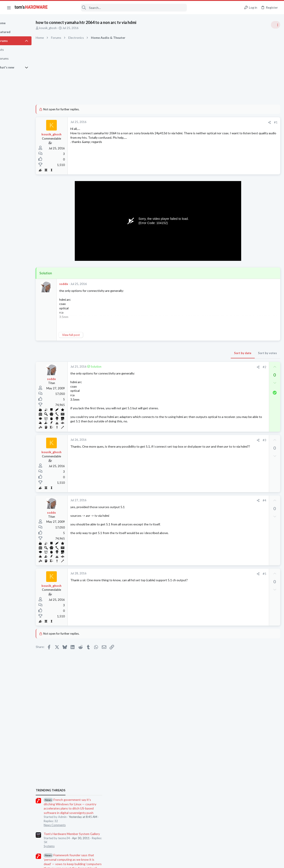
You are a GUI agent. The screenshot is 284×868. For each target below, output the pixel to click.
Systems (226, 296)
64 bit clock (236, 505)
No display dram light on (244, 488)
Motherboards (231, 496)
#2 (193, 367)
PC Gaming (228, 356)
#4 (193, 502)
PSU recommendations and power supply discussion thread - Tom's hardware (248, 390)
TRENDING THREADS (228, 240)
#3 (193, 441)
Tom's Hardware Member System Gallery (249, 284)
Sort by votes (196, 353)
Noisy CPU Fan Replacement (248, 365)
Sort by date (171, 353)
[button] (9, 8)
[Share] (198, 122)
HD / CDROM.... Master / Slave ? (250, 566)
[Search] (120, 8)
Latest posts (224, 453)
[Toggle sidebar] (275, 25)
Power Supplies (231, 407)
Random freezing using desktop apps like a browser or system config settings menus (250, 467)
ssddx (79, 284)
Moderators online (229, 603)
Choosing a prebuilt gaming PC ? (250, 583)
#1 (204, 122)
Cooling (226, 377)
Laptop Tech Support (235, 535)
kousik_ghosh (63, 28)
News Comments (232, 275)
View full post (86, 335)
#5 (193, 575)
